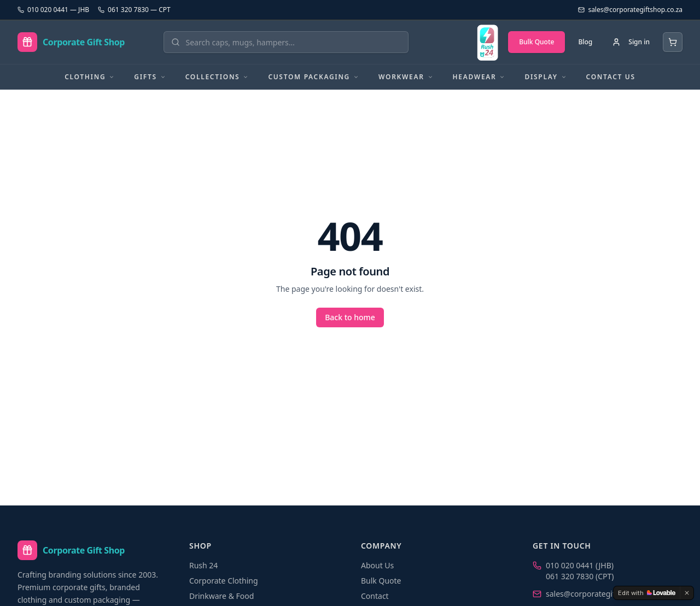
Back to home (350, 317)
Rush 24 (203, 565)
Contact (375, 596)
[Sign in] (631, 42)
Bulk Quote (536, 42)
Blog (585, 42)
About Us (377, 565)
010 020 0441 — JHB (53, 10)
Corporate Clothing (224, 581)
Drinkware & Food (221, 596)
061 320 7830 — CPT (134, 10)
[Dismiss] (687, 593)
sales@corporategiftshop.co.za (601, 594)
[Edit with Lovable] (647, 593)
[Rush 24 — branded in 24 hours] (487, 42)
